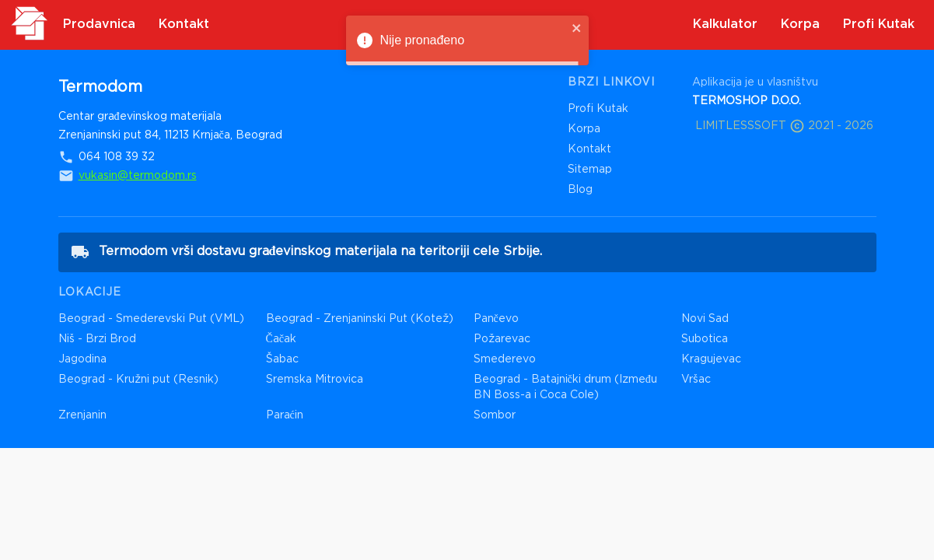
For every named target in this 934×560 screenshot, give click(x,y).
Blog (580, 190)
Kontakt (589, 149)
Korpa (584, 129)
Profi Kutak (598, 109)
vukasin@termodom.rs (138, 176)
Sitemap (590, 170)
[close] (577, 29)
